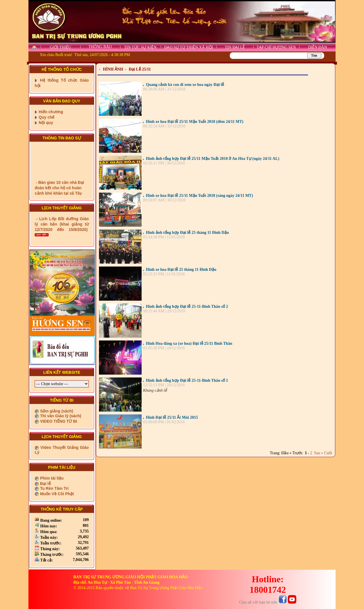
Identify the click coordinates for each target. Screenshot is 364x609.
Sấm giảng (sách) (56, 411)
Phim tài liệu (51, 478)
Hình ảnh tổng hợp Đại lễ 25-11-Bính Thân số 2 (187, 306)
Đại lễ (45, 484)
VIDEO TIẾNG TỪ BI (58, 421)
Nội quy (45, 123)
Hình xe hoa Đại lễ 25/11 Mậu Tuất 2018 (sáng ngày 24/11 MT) (199, 196)
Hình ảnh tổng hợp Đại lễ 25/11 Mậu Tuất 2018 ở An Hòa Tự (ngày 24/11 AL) (213, 159)
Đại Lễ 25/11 (140, 69)
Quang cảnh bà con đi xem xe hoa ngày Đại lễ (185, 85)
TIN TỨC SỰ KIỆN (140, 47)
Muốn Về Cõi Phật (56, 494)
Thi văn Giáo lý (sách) (60, 416)
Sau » (318, 453)
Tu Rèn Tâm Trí (54, 488)
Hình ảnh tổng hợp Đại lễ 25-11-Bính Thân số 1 (187, 380)
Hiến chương (50, 112)
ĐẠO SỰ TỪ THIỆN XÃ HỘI (189, 47)
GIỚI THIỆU (60, 47)
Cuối (328, 453)
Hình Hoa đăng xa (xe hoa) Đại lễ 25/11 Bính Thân (189, 343)
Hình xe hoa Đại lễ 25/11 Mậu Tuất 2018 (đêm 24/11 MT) (195, 122)
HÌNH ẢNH (113, 69)
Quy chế (46, 117)
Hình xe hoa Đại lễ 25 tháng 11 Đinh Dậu (181, 270)
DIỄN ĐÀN (318, 47)
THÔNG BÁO (100, 47)
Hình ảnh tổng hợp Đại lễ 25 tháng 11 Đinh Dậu (187, 233)
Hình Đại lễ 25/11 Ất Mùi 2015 (172, 417)
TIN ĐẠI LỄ (235, 47)
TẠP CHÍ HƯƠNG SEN (276, 47)
